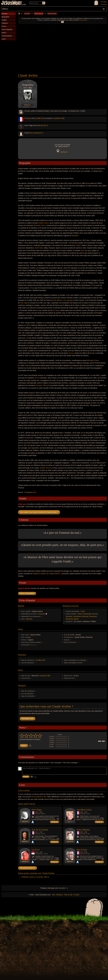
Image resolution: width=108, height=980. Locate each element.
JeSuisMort (11, 3)
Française (41, 614)
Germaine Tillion (41, 385)
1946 (82, 812)
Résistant (85, 616)
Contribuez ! (64, 152)
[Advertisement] (62, 57)
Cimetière (27, 14)
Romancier (93, 616)
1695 (41, 832)
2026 (86, 812)
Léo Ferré (36, 850)
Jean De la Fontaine (40, 830)
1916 (37, 852)
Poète (83, 611)
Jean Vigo (84, 250)
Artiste (80, 614)
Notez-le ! (28, 105)
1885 (41, 812)
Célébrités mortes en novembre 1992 (34, 877)
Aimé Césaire (82, 850)
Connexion (104, 4)
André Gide (39, 248)
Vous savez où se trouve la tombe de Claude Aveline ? (39, 512)
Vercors (71, 353)
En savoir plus (83, 20)
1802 (37, 812)
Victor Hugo (36, 810)
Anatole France (43, 223)
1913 (82, 852)
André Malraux (57, 300)
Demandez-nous (28, 719)
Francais (27, 118)
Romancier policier (72, 619)
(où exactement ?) (37, 133)
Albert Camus (55, 310)
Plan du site (68, 895)
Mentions (60, 895)
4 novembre (56, 118)
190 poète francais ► (28, 868)
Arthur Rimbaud (83, 830)
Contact (76, 895)
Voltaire (78, 245)
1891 (86, 832)
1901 (43, 118)
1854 (82, 832)
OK (62, 22)
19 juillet (38, 118)
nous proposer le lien (39, 797)
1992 (63, 118)
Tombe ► (55, 822)
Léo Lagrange (68, 300)
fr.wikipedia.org (30, 492)
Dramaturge (87, 614)
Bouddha (75, 236)
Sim (27, 338)
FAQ (53, 895)
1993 (41, 852)
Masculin (29, 619)
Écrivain (95, 614)
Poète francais (39, 14)
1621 (37, 832)
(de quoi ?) (44, 125)
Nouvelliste (77, 616)
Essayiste (69, 616)
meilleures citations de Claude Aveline (46, 574)
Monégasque (39, 854)
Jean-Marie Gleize (84, 810)
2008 (86, 852)
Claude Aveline (52, 14)
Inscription (104, 2)
